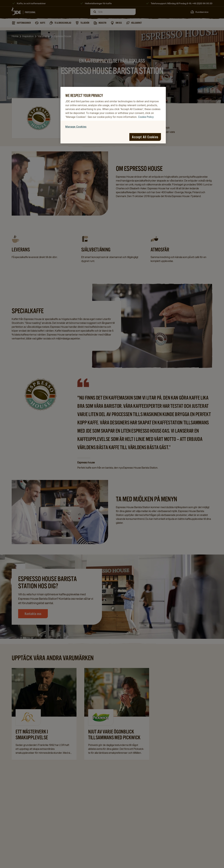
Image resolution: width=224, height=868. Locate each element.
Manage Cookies (76, 127)
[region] (113, 115)
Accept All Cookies (145, 137)
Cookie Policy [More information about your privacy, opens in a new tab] (146, 117)
